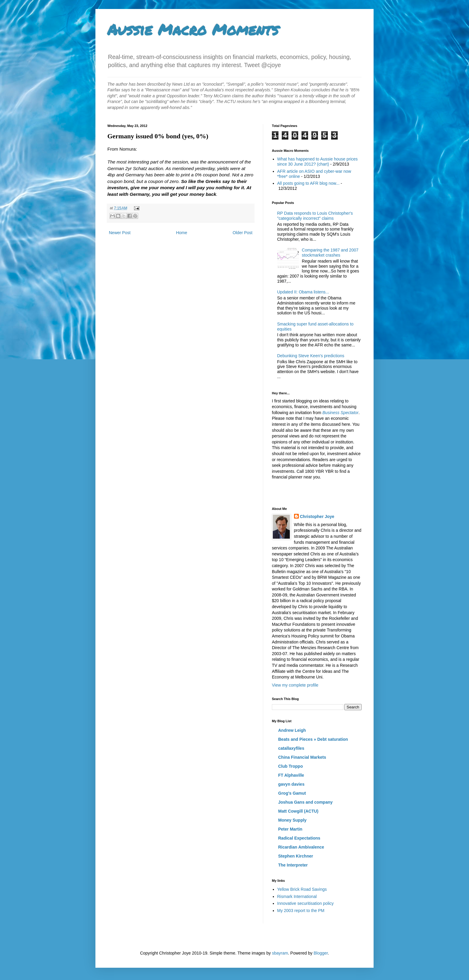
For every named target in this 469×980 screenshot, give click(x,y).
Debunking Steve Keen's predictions (311, 356)
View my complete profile (295, 685)
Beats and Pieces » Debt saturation (313, 739)
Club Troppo (290, 766)
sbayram (280, 953)
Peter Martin (290, 829)
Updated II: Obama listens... (303, 292)
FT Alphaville (291, 775)
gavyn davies (291, 784)
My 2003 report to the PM (301, 911)
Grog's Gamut (292, 793)
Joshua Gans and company (305, 802)
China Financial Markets (302, 757)
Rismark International (297, 896)
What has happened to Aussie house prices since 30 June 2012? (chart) (318, 162)
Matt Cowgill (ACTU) (298, 811)
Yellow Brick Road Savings (302, 889)
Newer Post (120, 233)
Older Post (243, 233)
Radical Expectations (299, 838)
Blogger (320, 953)
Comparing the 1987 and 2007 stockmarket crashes (330, 253)
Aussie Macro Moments (193, 29)
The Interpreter (293, 865)
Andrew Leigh (292, 730)
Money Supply (292, 820)
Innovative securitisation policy (306, 903)
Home (181, 233)
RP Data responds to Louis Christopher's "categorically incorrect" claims (315, 216)
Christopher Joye (317, 516)
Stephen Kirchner (296, 856)
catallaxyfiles (291, 748)
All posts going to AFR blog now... (309, 183)
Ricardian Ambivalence (301, 847)
